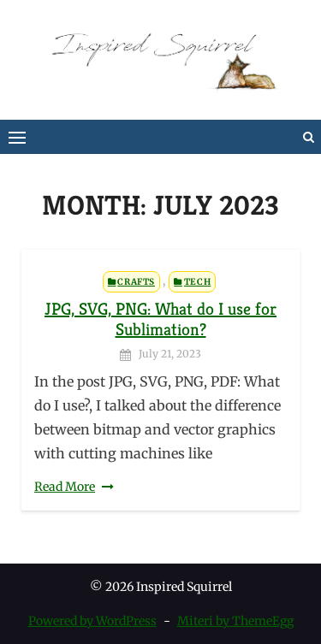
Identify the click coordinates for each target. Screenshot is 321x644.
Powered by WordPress (92, 621)
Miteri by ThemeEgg (235, 621)
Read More (65, 487)
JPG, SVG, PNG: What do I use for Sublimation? (160, 319)
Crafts (136, 282)
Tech (197, 282)
